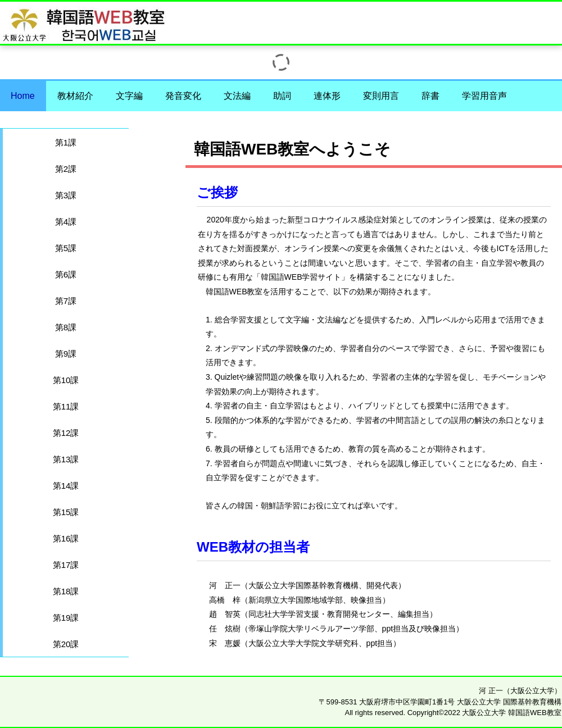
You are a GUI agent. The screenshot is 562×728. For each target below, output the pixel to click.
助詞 (282, 96)
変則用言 (381, 96)
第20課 (66, 644)
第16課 (66, 538)
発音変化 (183, 96)
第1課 (66, 142)
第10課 (66, 380)
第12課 (66, 433)
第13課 (66, 459)
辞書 (430, 96)
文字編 (129, 96)
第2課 (66, 169)
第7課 (66, 301)
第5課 (66, 248)
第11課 (66, 406)
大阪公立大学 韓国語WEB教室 (417, 19)
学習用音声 (484, 96)
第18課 (66, 591)
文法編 (237, 96)
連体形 (327, 96)
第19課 (66, 618)
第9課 (66, 354)
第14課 (66, 486)
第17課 (66, 565)
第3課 (66, 195)
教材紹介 (75, 96)
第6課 (66, 274)
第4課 (66, 222)
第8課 (66, 327)
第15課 (66, 512)
